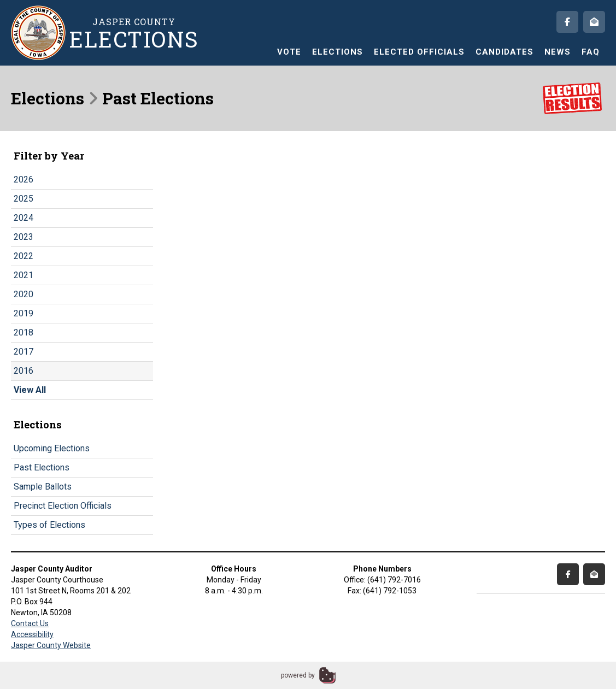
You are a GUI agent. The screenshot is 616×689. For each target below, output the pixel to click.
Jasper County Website (51, 645)
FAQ (591, 52)
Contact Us (30, 623)
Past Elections (42, 467)
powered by (298, 675)
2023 (24, 237)
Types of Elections (49, 525)
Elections (338, 52)
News (558, 52)
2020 (24, 294)
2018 (24, 332)
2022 (24, 256)
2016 (24, 371)
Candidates (504, 52)
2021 (24, 275)
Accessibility (32, 634)
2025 (24, 199)
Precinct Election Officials (63, 506)
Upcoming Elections (52, 448)
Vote (289, 52)
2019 (24, 313)
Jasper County (134, 33)
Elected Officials (419, 52)
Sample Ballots (43, 487)
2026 (24, 179)
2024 (24, 218)
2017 (24, 352)
